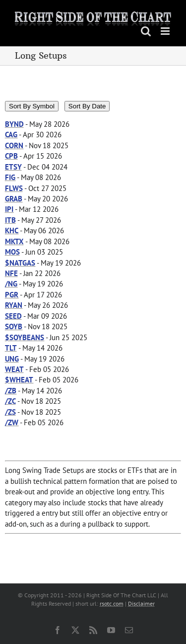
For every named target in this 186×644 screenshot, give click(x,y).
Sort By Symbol (32, 106)
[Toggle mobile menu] (166, 31)
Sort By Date (87, 106)
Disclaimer (141, 603)
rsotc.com (112, 603)
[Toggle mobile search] (146, 31)
